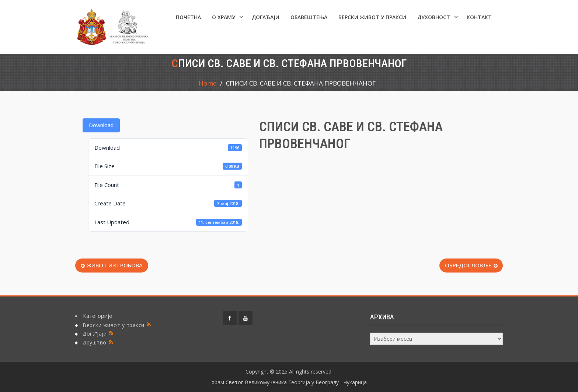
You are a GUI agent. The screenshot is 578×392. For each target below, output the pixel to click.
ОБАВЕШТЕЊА (309, 17)
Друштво (95, 342)
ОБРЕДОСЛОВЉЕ (468, 265)
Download (101, 125)
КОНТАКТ (479, 17)
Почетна (188, 17)
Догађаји (266, 17)
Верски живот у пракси (372, 17)
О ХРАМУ (224, 17)
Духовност (434, 17)
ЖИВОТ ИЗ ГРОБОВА (115, 265)
